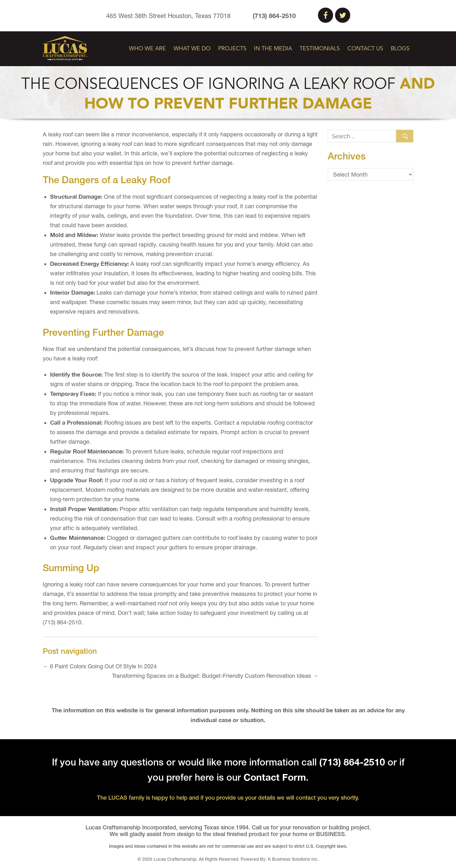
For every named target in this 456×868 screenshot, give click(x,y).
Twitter (343, 15)
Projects (232, 49)
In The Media (273, 49)
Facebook (326, 15)
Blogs (400, 49)
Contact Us (365, 49)
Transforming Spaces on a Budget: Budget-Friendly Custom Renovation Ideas (215, 676)
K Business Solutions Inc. (293, 859)
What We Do (192, 49)
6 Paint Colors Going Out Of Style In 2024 (100, 666)
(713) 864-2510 (274, 16)
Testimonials (320, 49)
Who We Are (147, 49)
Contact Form (275, 777)
